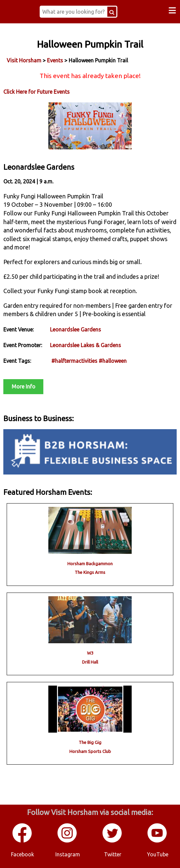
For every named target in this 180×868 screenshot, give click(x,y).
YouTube (158, 854)
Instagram (68, 854)
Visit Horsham (24, 60)
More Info (23, 386)
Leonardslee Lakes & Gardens (85, 345)
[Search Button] (112, 12)
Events (55, 60)
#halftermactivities (74, 361)
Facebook (22, 854)
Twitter (113, 854)
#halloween (113, 361)
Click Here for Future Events (36, 92)
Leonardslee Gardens (75, 329)
